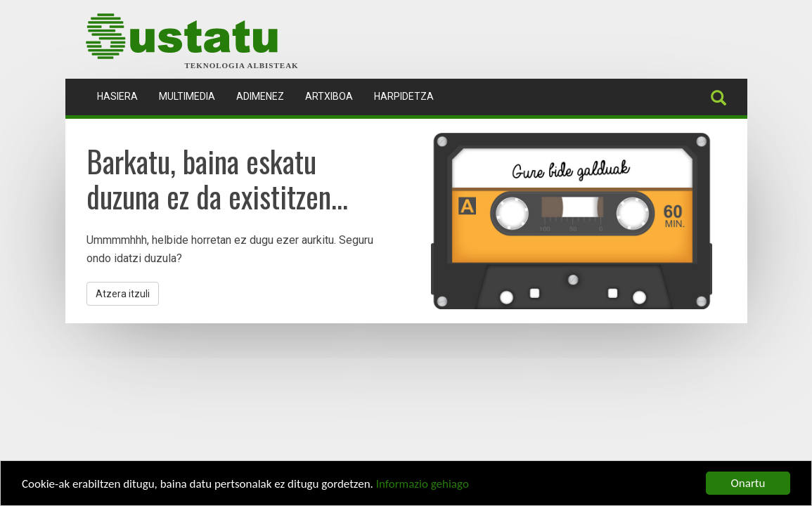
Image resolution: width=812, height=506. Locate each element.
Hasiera (123, 95)
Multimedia (187, 96)
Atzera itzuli (123, 294)
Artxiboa (329, 96)
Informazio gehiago (423, 485)
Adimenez (260, 96)
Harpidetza (404, 96)
